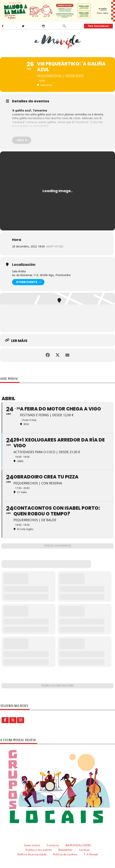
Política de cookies (65, 854)
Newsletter (65, 850)
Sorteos (84, 850)
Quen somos (32, 845)
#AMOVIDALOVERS (78, 845)
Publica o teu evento (39, 850)
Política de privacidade (32, 854)
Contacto (53, 845)
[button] (64, 26)
